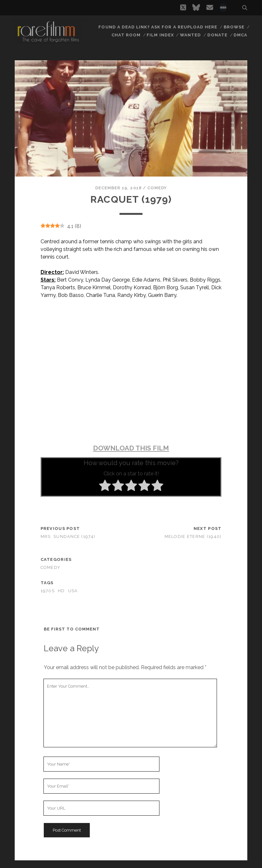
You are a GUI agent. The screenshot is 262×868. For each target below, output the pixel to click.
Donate (218, 35)
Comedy (157, 188)
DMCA (241, 35)
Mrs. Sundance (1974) (68, 536)
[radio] (105, 487)
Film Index (161, 35)
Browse (234, 27)
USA (73, 591)
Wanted (191, 35)
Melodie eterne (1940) (193, 536)
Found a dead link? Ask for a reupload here (158, 27)
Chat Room (127, 35)
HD (61, 591)
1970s (48, 591)
